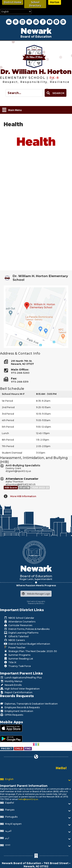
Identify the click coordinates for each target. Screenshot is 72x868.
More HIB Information (23, 496)
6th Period (8, 440)
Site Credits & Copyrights (36, 601)
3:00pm (41, 453)
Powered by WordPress (36, 603)
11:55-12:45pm (44, 427)
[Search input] (24, 93)
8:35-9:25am (43, 401)
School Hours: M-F (13, 394)
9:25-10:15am (43, 407)
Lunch (5, 433)
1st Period (7, 401)
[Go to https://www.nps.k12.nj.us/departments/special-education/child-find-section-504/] (7, 749)
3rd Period (8, 414)
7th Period (8, 446)
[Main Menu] (12, 110)
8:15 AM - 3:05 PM (46, 394)
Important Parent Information (24, 786)
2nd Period (8, 407)
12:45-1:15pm (43, 433)
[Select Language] (16, 12)
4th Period (8, 420)
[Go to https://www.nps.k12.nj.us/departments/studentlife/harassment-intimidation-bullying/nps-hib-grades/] (25, 488)
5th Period (8, 427)
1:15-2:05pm (43, 440)
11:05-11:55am (43, 420)
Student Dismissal (12, 453)
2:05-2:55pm (43, 446)
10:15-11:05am (43, 414)
